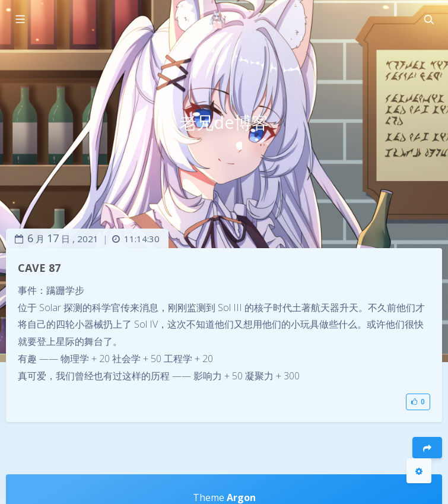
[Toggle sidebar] (20, 20)
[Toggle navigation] (428, 20)
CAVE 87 (39, 268)
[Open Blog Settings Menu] (419, 471)
